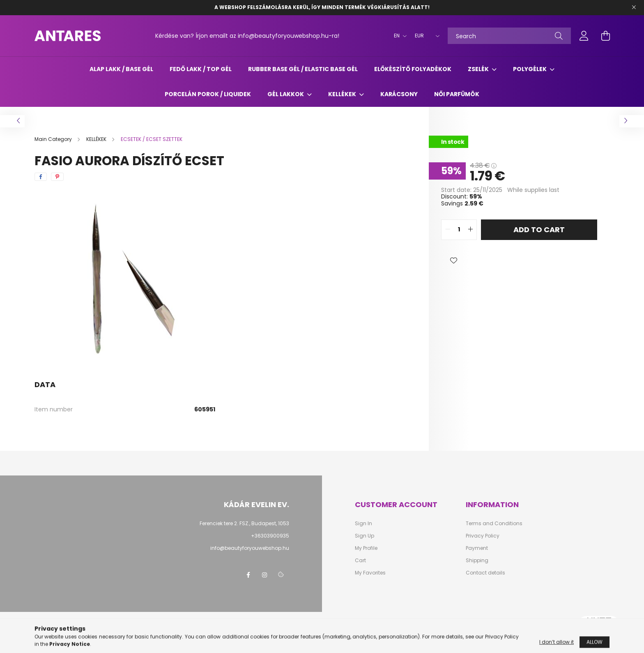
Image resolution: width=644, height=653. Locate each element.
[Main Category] (54, 139)
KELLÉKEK (343, 94)
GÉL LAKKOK (286, 94)
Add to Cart (539, 230)
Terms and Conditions (494, 524)
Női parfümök (457, 94)
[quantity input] (459, 230)
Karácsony (399, 94)
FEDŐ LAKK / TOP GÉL (201, 69)
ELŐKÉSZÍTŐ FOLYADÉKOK (413, 69)
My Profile (366, 548)
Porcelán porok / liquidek (208, 94)
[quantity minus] (448, 230)
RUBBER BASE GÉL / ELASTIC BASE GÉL (303, 69)
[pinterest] (57, 177)
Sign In (363, 524)
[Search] (509, 36)
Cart (360, 561)
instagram (264, 575)
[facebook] (41, 177)
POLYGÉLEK (530, 69)
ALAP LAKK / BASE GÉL (121, 69)
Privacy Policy (483, 536)
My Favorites (370, 573)
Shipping (477, 561)
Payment (477, 548)
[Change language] (398, 36)
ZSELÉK (479, 69)
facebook (248, 575)
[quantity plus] (470, 230)
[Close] (634, 7)
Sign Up (365, 536)
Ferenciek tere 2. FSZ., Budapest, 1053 (244, 523)
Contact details (485, 573)
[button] (453, 261)
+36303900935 (270, 536)
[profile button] (584, 36)
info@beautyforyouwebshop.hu (250, 548)
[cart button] (605, 36)
